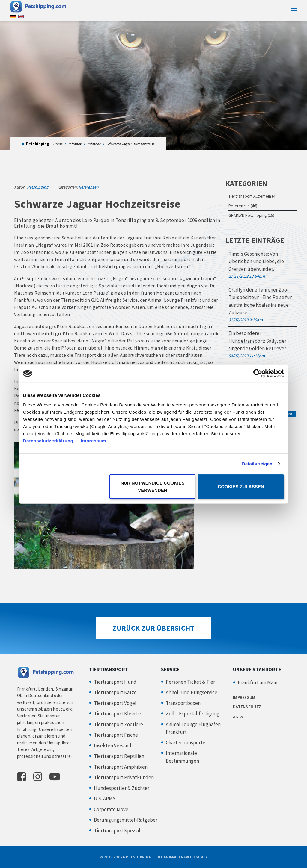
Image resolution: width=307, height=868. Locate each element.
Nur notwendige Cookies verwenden (152, 486)
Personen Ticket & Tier (190, 682)
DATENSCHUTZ (247, 707)
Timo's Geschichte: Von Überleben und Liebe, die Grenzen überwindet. (256, 261)
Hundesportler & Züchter (122, 788)
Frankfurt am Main (258, 682)
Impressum (93, 440)
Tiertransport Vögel (115, 703)
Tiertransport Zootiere (118, 724)
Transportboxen (183, 703)
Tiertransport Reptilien (119, 756)
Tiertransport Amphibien (121, 767)
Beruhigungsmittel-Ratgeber (126, 820)
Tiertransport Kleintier (118, 714)
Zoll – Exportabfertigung (193, 714)
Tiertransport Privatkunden (124, 777)
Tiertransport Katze (115, 692)
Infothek (75, 144)
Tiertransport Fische (116, 735)
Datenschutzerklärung (48, 440)
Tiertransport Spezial (117, 831)
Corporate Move (111, 809)
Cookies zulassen (241, 486)
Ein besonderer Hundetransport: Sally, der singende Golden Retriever (257, 341)
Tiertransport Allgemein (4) (252, 196)
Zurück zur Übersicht (153, 628)
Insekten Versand (113, 746)
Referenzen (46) (243, 206)
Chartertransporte (186, 743)
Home (58, 144)
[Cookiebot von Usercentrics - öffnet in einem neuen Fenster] (258, 374)
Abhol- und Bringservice (192, 692)
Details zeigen (257, 464)
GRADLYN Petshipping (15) (251, 215)
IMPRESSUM (244, 697)
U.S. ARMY (104, 799)
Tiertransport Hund (115, 682)
